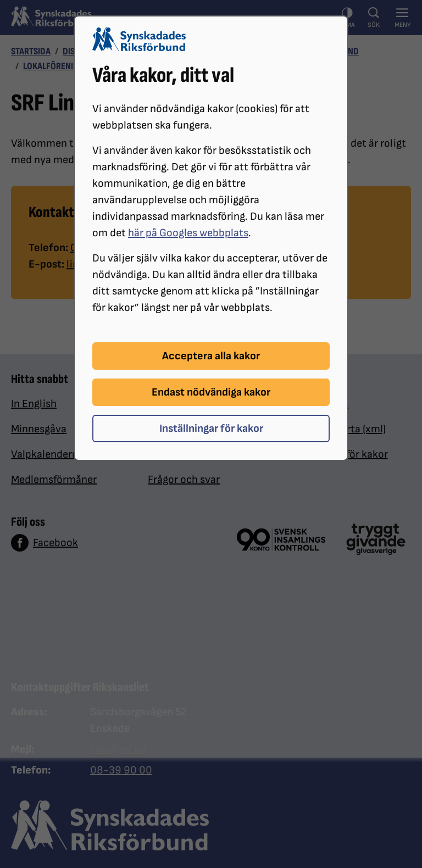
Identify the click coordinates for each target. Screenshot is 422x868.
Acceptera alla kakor (211, 356)
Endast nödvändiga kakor (211, 392)
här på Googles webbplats (188, 233)
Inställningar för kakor (211, 429)
